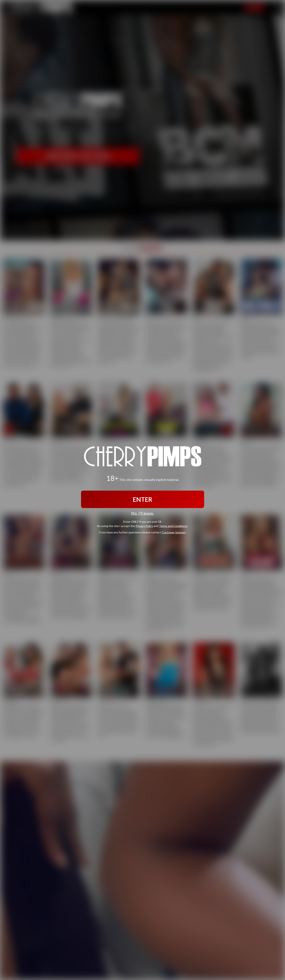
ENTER (142, 499)
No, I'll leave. (142, 513)
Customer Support (174, 532)
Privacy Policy (144, 526)
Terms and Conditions (173, 526)
